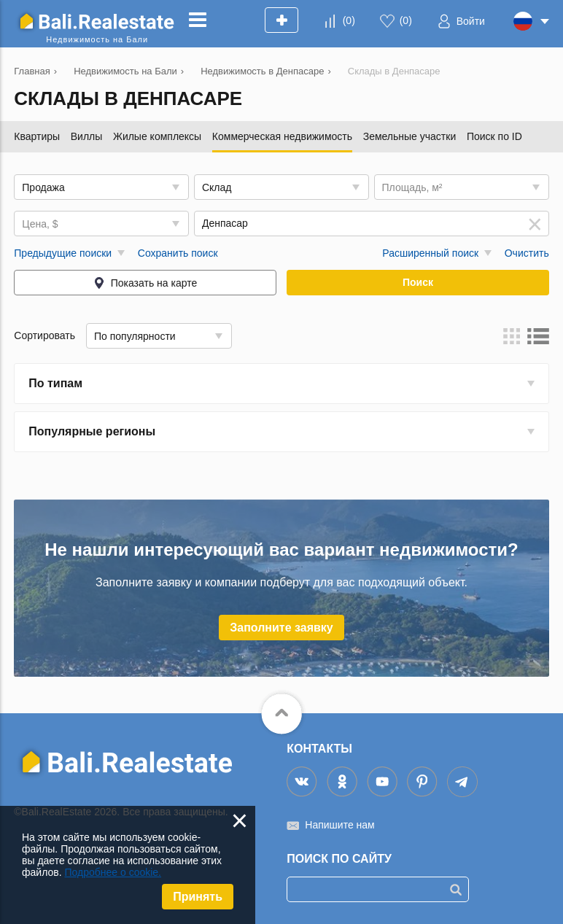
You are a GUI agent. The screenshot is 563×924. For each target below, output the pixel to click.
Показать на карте (154, 283)
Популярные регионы (92, 431)
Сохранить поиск (178, 253)
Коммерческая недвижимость (282, 136)
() (349, 20)
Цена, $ (40, 224)
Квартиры (37, 136)
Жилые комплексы (157, 136)
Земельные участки (410, 136)
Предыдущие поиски (63, 253)
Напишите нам (339, 825)
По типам (55, 383)
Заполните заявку (281, 628)
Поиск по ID (494, 136)
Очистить (527, 253)
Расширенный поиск (430, 253)
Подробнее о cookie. (113, 872)
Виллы (87, 136)
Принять (198, 897)
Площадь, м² (412, 187)
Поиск (418, 282)
